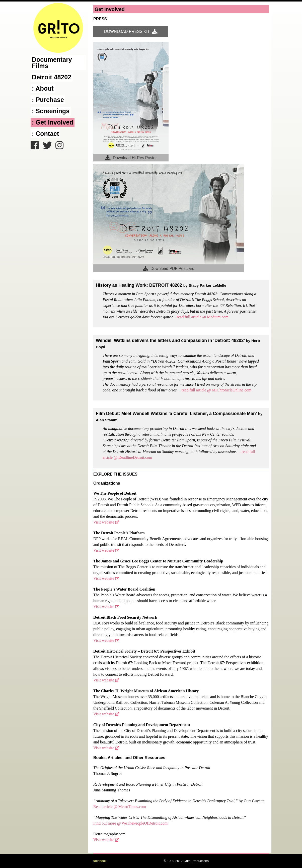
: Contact (45, 134)
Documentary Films (52, 63)
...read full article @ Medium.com (201, 317)
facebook (100, 861)
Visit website (106, 522)
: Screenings (51, 111)
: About (43, 88)
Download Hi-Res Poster (131, 158)
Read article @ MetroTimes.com (120, 807)
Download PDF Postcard (169, 268)
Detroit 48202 (52, 77)
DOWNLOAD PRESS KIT (131, 31)
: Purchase (48, 100)
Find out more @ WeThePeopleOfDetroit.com (130, 823)
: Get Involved (53, 122)
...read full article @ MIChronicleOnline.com (215, 390)
